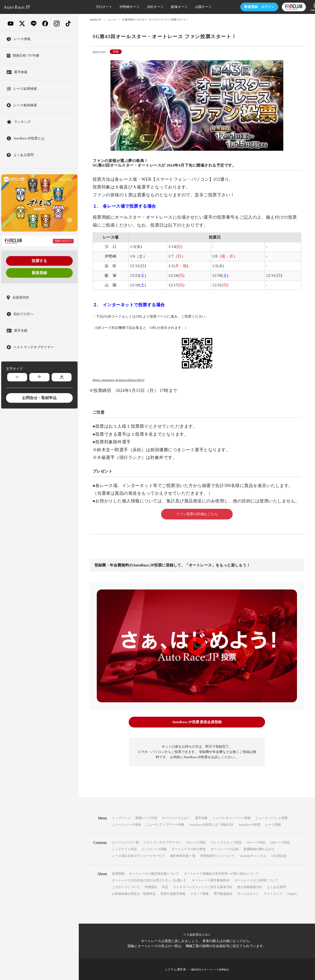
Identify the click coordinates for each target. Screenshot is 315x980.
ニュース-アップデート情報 (165, 824)
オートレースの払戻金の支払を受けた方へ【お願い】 (149, 880)
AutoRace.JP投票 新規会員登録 (197, 722)
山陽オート (191, 7)
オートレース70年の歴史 (189, 849)
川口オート (92, 7)
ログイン (247, 7)
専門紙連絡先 (223, 893)
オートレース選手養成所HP (211, 880)
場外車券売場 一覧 (183, 855)
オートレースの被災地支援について (154, 873)
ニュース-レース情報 (126, 824)
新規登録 (39, 273)
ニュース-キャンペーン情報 (231, 817)
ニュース (113, 20)
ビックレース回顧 (154, 849)
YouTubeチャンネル (253, 855)
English (292, 893)
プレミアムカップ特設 (226, 842)
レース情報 (273, 824)
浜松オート (143, 7)
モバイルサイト (248, 893)
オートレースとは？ (176, 817)
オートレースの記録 (225, 849)
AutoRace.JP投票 (249, 824)
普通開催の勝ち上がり (259, 849)
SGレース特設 (196, 842)
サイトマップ (273, 893)
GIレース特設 (256, 842)
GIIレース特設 (280, 842)
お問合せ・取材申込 (39, 398)
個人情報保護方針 (250, 887)
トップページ (121, 817)
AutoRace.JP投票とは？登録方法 (211, 824)
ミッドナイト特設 (124, 849)
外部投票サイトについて (217, 855)
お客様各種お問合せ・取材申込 (134, 893)
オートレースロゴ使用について (256, 880)
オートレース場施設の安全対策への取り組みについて (221, 873)
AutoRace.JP (96, 20)
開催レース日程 (146, 817)
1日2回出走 (279, 855)
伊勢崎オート (118, 7)
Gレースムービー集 (125, 842)
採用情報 (118, 873)
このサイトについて (126, 887)
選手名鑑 (201, 817)
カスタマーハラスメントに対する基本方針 (203, 887)
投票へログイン (63, 241)
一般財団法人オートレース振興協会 (209, 969)
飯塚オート (167, 7)
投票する (39, 261)
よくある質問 (276, 887)
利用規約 (151, 887)
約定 (165, 887)
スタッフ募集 (200, 893)
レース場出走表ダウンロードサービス (138, 855)
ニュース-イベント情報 (272, 817)
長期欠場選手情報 (173, 893)
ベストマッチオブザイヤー (163, 842)
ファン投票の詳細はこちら (197, 514)
